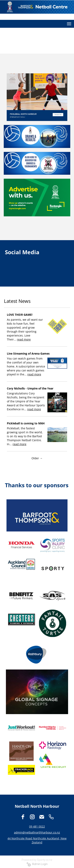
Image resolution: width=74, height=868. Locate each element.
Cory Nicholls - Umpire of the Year (30, 388)
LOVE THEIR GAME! (20, 315)
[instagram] (32, 817)
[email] (42, 817)
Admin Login (37, 864)
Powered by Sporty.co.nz (37, 860)
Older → (37, 458)
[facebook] (23, 817)
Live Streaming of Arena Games (28, 353)
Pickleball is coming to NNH (26, 423)
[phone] (51, 817)
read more (24, 339)
